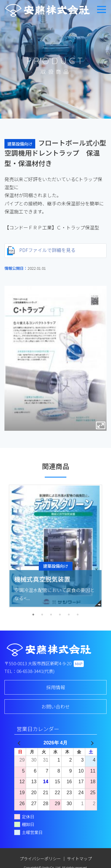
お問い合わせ (56, 706)
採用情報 (56, 687)
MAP (79, 664)
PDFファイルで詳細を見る (41, 251)
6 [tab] (78, 615)
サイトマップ (79, 859)
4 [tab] (60, 615)
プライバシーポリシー (40, 859)
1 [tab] (33, 615)
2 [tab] (42, 615)
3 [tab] (51, 615)
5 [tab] (69, 615)
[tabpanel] (55, 546)
